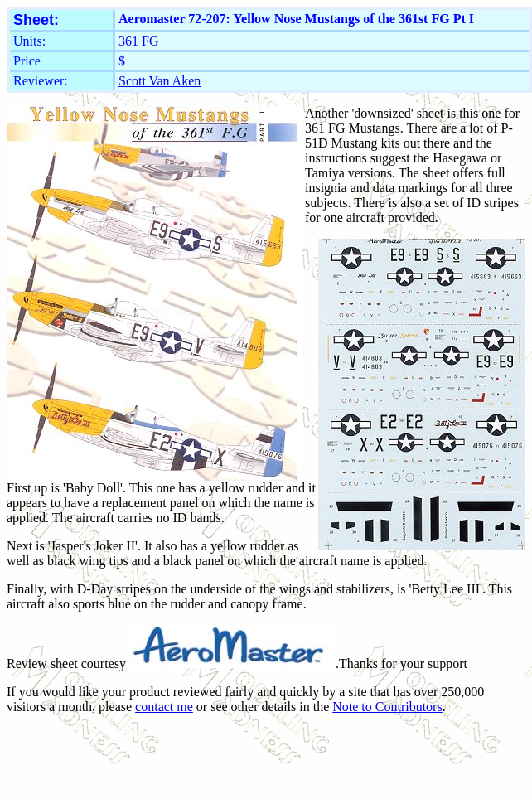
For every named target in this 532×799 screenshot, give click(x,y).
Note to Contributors (387, 707)
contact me (164, 707)
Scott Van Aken (160, 81)
